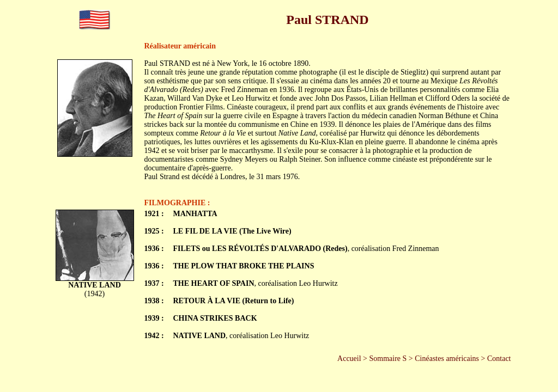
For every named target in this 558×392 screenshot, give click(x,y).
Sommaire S (388, 359)
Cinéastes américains (447, 359)
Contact (499, 359)
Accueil (349, 359)
